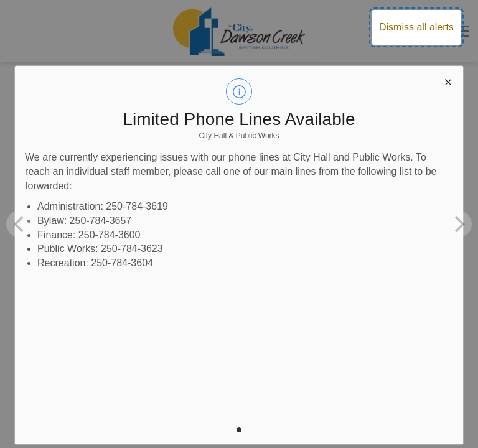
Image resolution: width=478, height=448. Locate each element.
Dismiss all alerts (416, 27)
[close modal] (448, 81)
